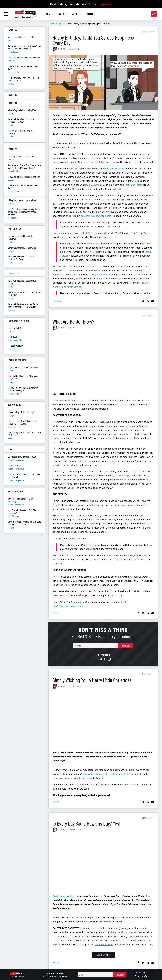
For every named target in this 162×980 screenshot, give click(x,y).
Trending (12, 95)
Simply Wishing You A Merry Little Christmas (92, 680)
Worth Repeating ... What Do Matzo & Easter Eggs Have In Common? (24, 523)
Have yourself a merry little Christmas (103, 774)
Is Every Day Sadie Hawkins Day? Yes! (87, 823)
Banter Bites (61, 24)
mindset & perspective (16, 505)
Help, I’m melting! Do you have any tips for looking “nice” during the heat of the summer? (24, 212)
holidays (56, 802)
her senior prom (104, 944)
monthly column (13, 72)
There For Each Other (16, 328)
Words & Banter (16, 491)
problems (11, 349)
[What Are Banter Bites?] (103, 361)
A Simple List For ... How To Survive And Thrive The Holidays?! (23, 389)
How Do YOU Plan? (15, 465)
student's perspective (16, 460)
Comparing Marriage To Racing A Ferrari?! (24, 57)
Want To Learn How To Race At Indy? (22, 457)
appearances (13, 218)
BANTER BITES (122, 405)
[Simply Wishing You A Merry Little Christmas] (103, 720)
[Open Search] (154, 14)
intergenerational (14, 427)
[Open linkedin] (105, 659)
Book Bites (13, 273)
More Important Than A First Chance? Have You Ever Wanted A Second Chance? (24, 47)
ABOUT (77, 14)
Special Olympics (93, 185)
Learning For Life (17, 360)
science (10, 40)
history (10, 262)
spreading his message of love (97, 216)
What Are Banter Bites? (73, 321)
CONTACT (90, 14)
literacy (11, 438)
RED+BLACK (62, 49)
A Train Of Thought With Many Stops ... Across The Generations (22, 422)
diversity (11, 84)
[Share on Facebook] (138, 301)
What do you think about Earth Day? (21, 37)
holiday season (13, 394)
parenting (11, 310)
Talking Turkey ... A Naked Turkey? (21, 412)
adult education (13, 516)
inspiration (57, 301)
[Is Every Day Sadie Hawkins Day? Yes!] (103, 863)
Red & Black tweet (114, 169)
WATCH (63, 14)
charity (10, 287)
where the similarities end (124, 932)
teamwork (11, 61)
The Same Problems (15, 346)
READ (50, 14)
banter (55, 612)
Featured (12, 30)
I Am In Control (13, 337)
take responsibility (15, 340)
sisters (10, 331)
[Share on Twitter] (143, 301)
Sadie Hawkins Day (63, 896)
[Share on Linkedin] (148, 301)
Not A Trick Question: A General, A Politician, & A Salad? (21, 258)
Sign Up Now (125, 646)
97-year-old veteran (102, 274)
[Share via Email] (153, 301)
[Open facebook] (97, 659)
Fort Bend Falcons (134, 185)
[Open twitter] (101, 659)
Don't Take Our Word (19, 321)
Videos (11, 449)
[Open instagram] (109, 659)
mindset (10, 298)
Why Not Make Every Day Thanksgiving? (23, 367)
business (11, 203)
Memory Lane (14, 405)
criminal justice (14, 52)
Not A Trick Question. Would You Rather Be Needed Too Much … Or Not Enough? (24, 305)
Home (52, 24)
